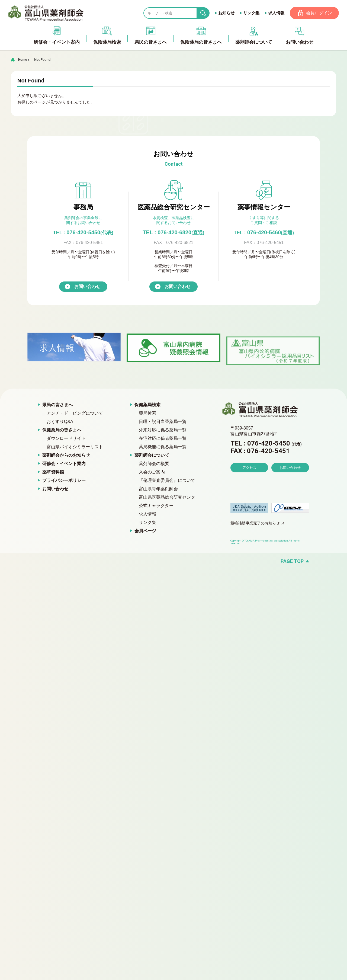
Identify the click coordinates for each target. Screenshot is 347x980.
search (208, 13)
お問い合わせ (87, 286)
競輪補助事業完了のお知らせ (255, 523)
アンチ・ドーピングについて (75, 413)
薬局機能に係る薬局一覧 (163, 447)
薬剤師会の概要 (154, 464)
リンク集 (251, 13)
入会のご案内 (152, 472)
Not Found (42, 60)
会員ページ (145, 531)
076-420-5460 (264, 232)
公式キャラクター (156, 506)
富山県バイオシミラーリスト (75, 447)
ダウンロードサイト (66, 438)
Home (22, 60)
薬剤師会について (152, 455)
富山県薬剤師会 (46, 13)
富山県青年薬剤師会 (158, 489)
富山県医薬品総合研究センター (169, 497)
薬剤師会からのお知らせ (66, 455)
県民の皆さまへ (57, 405)
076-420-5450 (83, 232)
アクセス (249, 468)
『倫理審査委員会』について (167, 480)
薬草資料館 (53, 472)
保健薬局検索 (147, 405)
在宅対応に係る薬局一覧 (163, 438)
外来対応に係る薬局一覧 (163, 430)
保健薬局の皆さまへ (62, 430)
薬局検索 (147, 413)
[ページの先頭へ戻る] (173, 561)
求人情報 (276, 13)
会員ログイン (319, 13)
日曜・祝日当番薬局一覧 (163, 422)
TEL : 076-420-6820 (173, 232)
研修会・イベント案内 (64, 464)
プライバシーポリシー (64, 480)
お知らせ (226, 13)
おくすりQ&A (60, 422)
